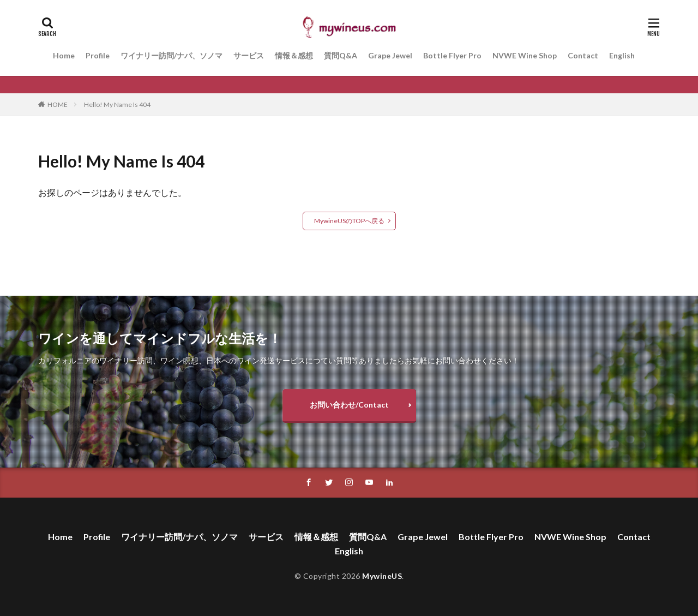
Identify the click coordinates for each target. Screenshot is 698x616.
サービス (249, 55)
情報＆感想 (294, 55)
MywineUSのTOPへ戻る (349, 221)
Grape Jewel (390, 55)
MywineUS (382, 576)
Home (64, 55)
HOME (58, 104)
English (622, 55)
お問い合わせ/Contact (349, 405)
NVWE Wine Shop (525, 55)
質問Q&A (341, 55)
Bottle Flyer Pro (452, 55)
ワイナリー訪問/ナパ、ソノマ (172, 55)
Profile (98, 55)
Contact (583, 55)
